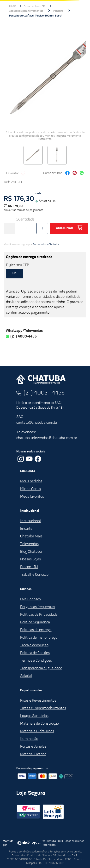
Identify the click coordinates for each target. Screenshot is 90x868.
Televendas (29, 544)
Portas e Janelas (33, 747)
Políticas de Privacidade (39, 615)
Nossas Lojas (30, 559)
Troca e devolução (34, 645)
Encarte (26, 529)
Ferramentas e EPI (34, 6)
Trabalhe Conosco (34, 575)
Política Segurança (35, 622)
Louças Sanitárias (34, 716)
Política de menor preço (39, 638)
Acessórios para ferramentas (26, 11)
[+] (42, 228)
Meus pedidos (31, 481)
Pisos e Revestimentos (38, 701)
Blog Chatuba (31, 552)
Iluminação (29, 739)
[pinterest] (75, 173)
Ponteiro (58, 11)
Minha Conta (30, 489)
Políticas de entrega (36, 630)
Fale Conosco (30, 599)
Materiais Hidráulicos (37, 731)
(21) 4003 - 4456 (44, 393)
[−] (10, 228)
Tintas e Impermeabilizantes (43, 708)
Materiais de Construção (39, 724)
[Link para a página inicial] (13, 6)
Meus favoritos (32, 497)
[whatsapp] (82, 173)
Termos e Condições (36, 661)
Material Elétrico (33, 754)
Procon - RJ (29, 567)
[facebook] (67, 173)
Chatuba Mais (31, 536)
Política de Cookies (35, 653)
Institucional (30, 521)
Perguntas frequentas (38, 607)
